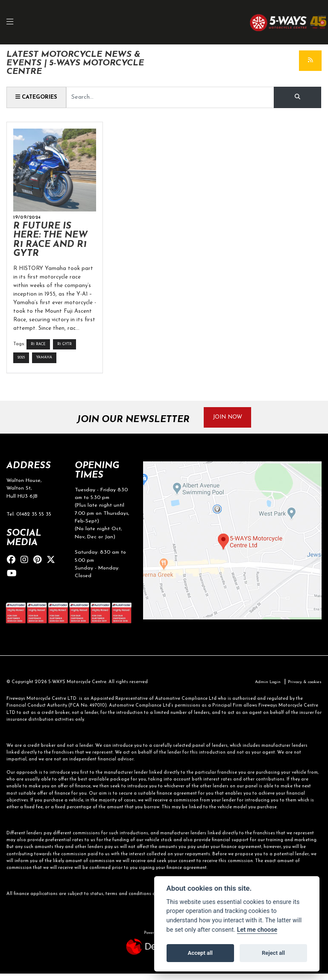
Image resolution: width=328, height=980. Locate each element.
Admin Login (262, 688)
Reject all (273, 953)
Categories (39, 98)
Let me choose (257, 930)
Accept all (200, 953)
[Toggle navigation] (15, 23)
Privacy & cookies (303, 688)
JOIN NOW (231, 423)
